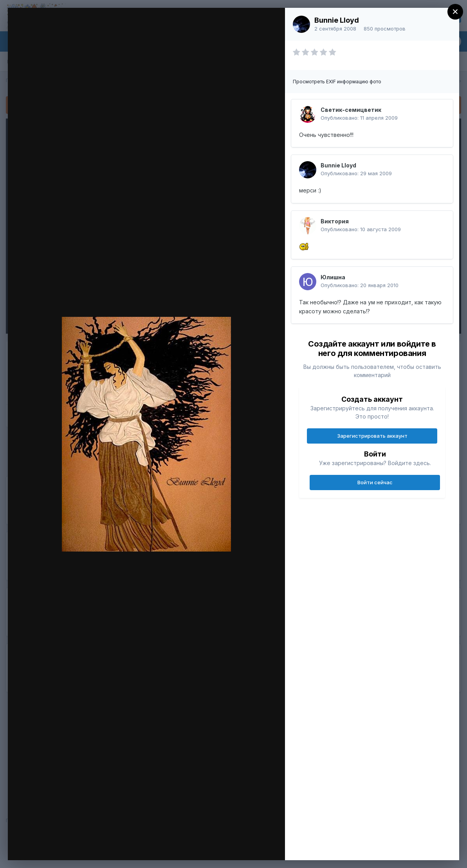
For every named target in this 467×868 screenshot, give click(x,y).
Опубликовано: (359, 118)
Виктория (335, 221)
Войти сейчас (375, 482)
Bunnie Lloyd (337, 20)
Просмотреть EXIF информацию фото (337, 82)
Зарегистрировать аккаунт (372, 436)
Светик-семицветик (351, 110)
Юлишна (333, 277)
